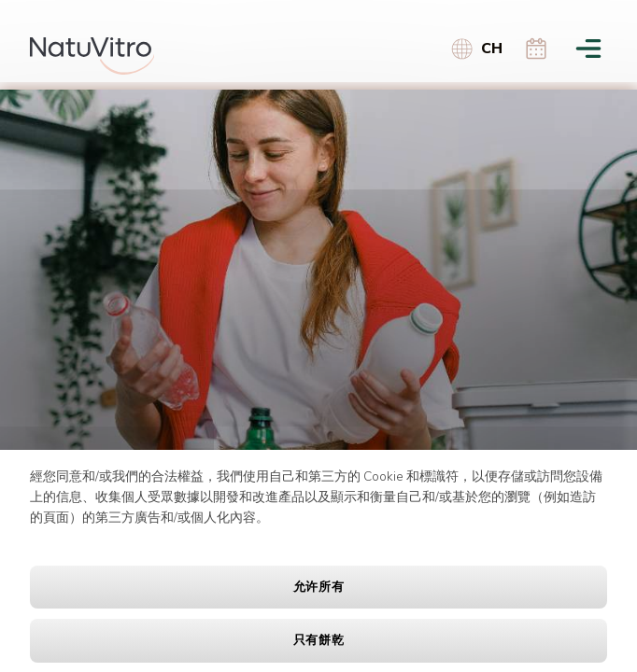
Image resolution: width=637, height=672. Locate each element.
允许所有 (319, 587)
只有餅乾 (319, 640)
